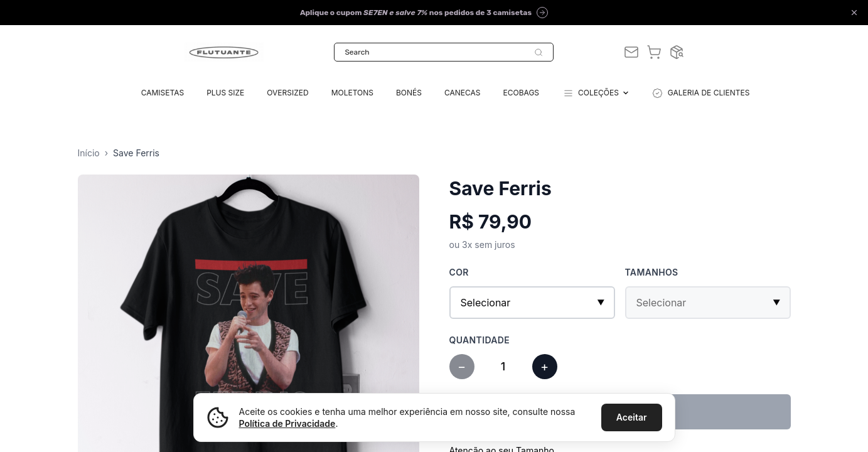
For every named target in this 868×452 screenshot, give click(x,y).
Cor (459, 272)
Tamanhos (652, 272)
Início (89, 153)
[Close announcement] (854, 13)
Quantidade (480, 340)
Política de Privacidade (287, 423)
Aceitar (632, 417)
